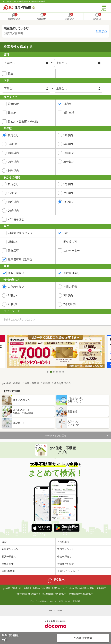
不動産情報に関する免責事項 (27, 594)
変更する (101, 31)
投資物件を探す (66, 564)
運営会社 (76, 601)
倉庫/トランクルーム (69, 571)
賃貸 (4, 542)
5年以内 (68, 144)
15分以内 (69, 202)
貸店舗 (67, 104)
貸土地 (12, 113)
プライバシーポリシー (38, 601)
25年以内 (69, 162)
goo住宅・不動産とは (12, 588)
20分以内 (13, 211)
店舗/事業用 (8, 571)
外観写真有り (72, 273)
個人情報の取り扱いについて (54, 594)
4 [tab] (57, 372)
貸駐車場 (69, 113)
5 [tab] (60, 372)
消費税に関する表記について (82, 594)
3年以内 (13, 144)
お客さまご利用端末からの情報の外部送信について (45, 588)
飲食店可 (13, 251)
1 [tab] (48, 372)
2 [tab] (51, 372)
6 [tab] (63, 372)
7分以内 (68, 193)
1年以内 (68, 135)
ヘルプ (53, 601)
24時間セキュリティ (20, 233)
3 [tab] (54, 372)
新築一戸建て (9, 557)
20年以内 (13, 162)
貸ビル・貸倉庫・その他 (23, 122)
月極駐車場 (63, 542)
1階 (66, 233)
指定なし (13, 135)
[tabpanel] (56, 352)
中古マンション (66, 549)
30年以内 (13, 171)
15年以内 (69, 153)
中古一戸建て (64, 557)
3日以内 (68, 295)
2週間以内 (70, 304)
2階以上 (13, 242)
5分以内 (13, 193)
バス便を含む (16, 219)
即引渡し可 (70, 242)
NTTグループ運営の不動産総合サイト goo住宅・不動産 (24, 1)
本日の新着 (70, 287)
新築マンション (10, 549)
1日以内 (13, 295)
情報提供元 (101, 588)
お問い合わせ (64, 601)
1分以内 (68, 184)
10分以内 (13, 202)
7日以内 (13, 304)
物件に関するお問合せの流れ (82, 588)
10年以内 (13, 153)
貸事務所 (13, 104)
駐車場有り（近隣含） (21, 259)
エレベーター (72, 251)
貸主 (11, 73)
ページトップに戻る (56, 435)
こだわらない (16, 287)
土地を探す (8, 564)
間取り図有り (16, 273)
